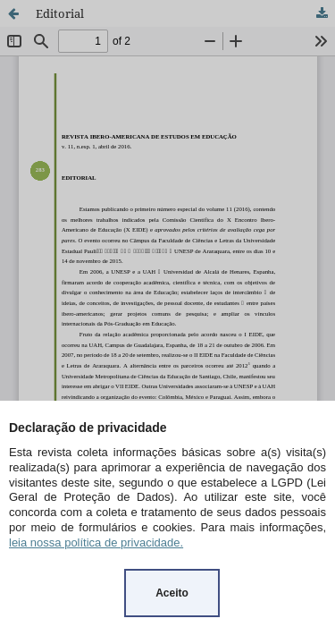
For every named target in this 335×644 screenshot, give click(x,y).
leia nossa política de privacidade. (96, 542)
